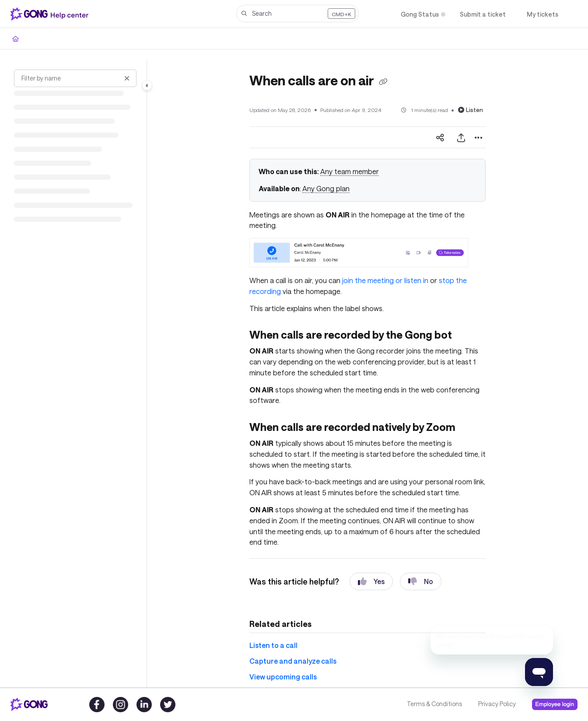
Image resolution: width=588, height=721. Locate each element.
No (421, 581)
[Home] (51, 14)
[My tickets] (542, 14)
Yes (371, 581)
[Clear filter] (127, 78)
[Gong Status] (420, 14)
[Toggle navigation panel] (147, 85)
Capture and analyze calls (293, 661)
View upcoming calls (283, 677)
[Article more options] (479, 137)
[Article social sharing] (440, 137)
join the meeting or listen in (385, 280)
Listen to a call (273, 645)
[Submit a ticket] (483, 14)
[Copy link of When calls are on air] (383, 82)
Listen (471, 110)
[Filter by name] (75, 78)
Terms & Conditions (434, 704)
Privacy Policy (497, 704)
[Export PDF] (461, 137)
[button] (297, 14)
